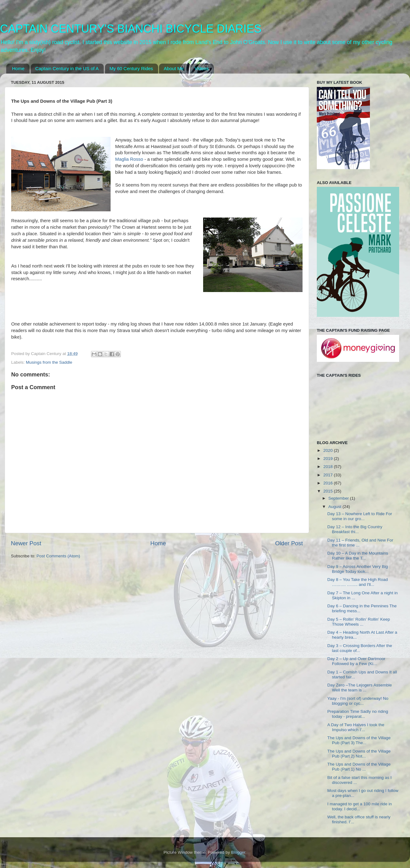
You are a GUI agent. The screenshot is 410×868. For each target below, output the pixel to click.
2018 (329, 467)
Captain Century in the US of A (67, 68)
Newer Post (26, 543)
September (339, 498)
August (335, 507)
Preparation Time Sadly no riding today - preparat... (358, 714)
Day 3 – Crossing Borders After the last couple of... (360, 648)
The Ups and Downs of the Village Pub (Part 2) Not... (359, 754)
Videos (202, 68)
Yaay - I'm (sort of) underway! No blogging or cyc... (358, 701)
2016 (329, 483)
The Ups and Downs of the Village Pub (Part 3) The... (359, 740)
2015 (329, 491)
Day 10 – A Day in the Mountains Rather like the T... (358, 556)
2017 (329, 475)
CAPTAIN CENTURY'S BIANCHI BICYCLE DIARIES (131, 29)
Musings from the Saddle (49, 362)
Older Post (289, 543)
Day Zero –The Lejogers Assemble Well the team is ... (360, 688)
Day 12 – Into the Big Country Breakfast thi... (355, 529)
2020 (329, 450)
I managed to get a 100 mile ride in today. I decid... (360, 806)
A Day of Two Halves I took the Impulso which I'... (356, 727)
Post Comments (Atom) (58, 556)
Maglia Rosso (129, 159)
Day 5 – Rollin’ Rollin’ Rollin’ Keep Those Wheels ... (359, 622)
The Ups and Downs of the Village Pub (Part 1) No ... (359, 767)
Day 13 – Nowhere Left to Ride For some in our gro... (360, 516)
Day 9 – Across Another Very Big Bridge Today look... (358, 569)
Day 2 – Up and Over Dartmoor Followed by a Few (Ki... (356, 661)
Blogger (238, 852)
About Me (174, 68)
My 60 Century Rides (131, 68)
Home (18, 68)
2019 (329, 459)
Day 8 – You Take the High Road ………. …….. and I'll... (358, 582)
